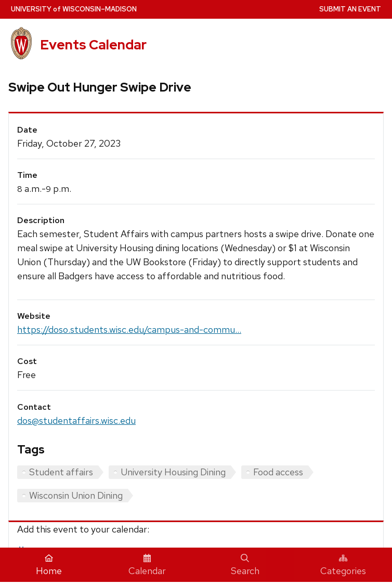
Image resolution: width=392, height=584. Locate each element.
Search (245, 565)
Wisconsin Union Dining (76, 495)
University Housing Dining (173, 472)
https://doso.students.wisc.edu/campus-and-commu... (129, 329)
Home (49, 565)
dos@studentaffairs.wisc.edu (76, 420)
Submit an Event (350, 9)
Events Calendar (93, 45)
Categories (343, 565)
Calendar (147, 565)
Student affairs (61, 472)
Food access (278, 472)
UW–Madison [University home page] (74, 9)
